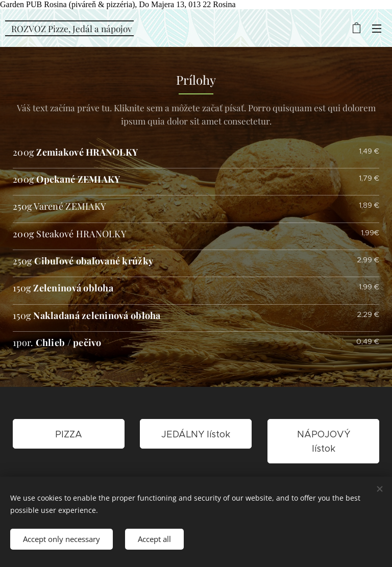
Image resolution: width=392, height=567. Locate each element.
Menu (377, 29)
